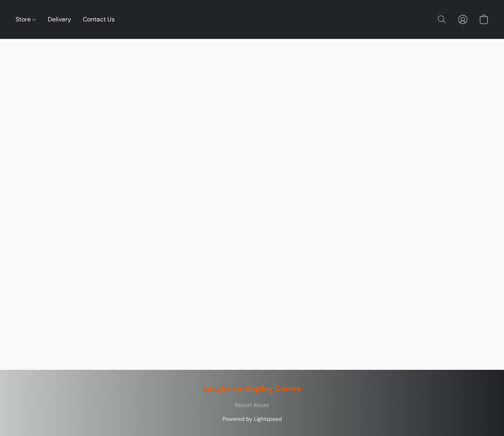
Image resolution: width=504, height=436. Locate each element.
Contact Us (99, 19)
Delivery (59, 19)
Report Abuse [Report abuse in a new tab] (252, 405)
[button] (442, 19)
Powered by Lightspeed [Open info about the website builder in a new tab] (252, 419)
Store (26, 19)
